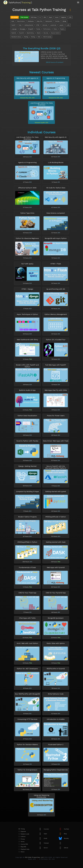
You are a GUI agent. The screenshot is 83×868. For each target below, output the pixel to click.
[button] (78, 2)
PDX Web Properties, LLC (34, 857)
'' (20, 2)
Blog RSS (22, 847)
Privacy (21, 839)
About (21, 852)
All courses (15, 17)
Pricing (21, 829)
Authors (22, 837)
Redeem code (23, 834)
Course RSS (23, 844)
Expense (22, 831)
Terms (21, 842)
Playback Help (23, 849)
